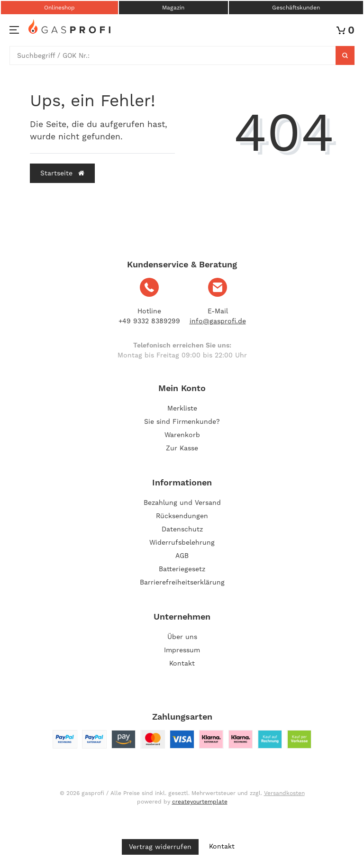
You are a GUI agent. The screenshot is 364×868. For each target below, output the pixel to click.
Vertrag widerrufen (160, 847)
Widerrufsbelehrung (182, 542)
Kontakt (182, 663)
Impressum (182, 650)
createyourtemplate (200, 802)
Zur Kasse (182, 448)
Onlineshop (59, 8)
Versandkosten (284, 793)
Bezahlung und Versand (182, 503)
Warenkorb (182, 435)
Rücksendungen (182, 516)
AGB (182, 556)
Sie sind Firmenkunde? (182, 421)
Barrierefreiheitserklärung (182, 582)
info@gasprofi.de (218, 321)
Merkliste (182, 408)
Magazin (173, 8)
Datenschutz (182, 529)
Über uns (182, 637)
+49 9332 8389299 (149, 321)
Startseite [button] (62, 173)
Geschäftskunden (296, 8)
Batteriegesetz (182, 569)
